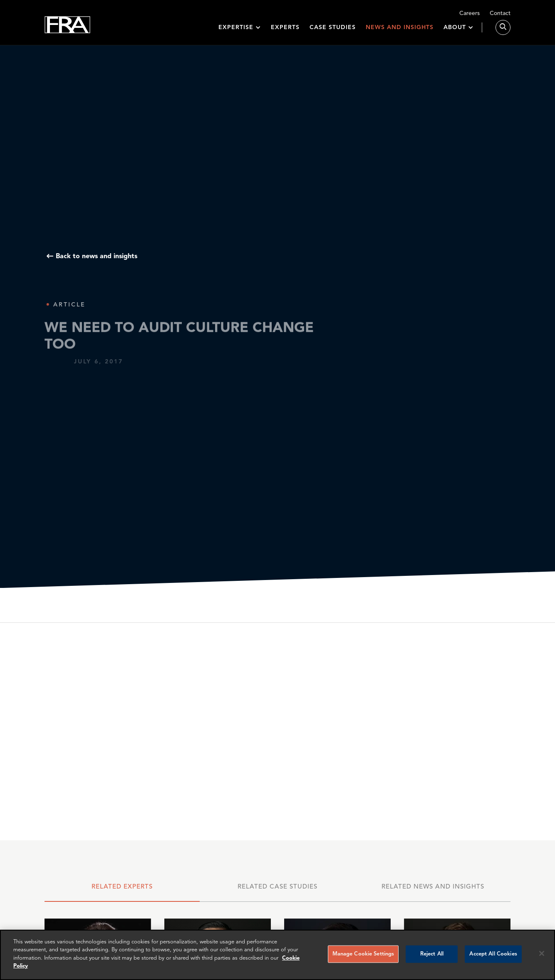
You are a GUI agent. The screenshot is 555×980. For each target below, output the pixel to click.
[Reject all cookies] (542, 953)
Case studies (333, 30)
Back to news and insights (97, 257)
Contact (500, 15)
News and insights (400, 30)
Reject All (432, 954)
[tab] (122, 891)
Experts (285, 30)
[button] (240, 30)
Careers (470, 15)
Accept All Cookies (493, 954)
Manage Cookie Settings (363, 954)
